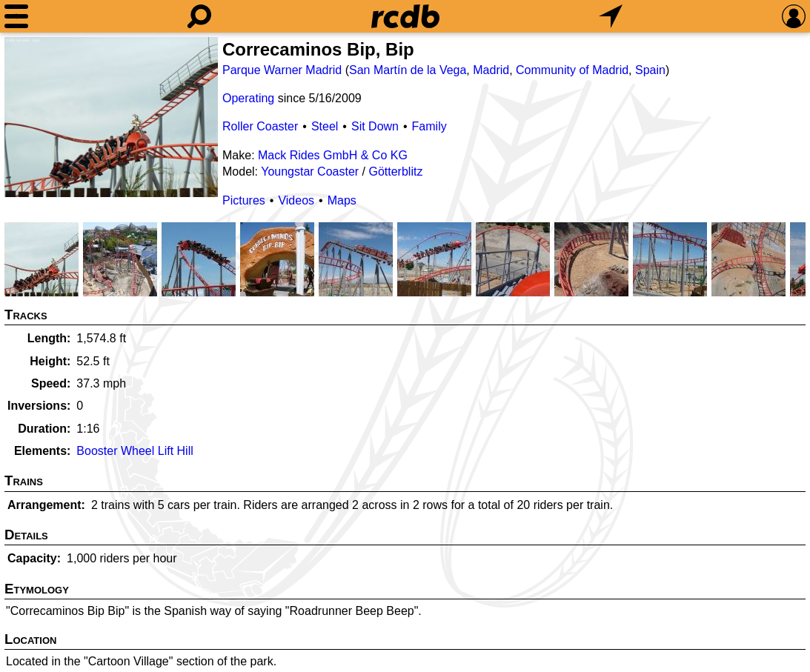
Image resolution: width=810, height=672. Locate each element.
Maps (342, 200)
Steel (325, 126)
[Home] (405, 16)
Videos (296, 200)
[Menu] (16, 16)
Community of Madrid (572, 70)
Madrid (491, 70)
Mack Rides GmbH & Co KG (333, 155)
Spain (650, 70)
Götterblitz (395, 172)
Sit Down (375, 126)
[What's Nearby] (611, 16)
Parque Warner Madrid (282, 70)
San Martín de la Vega (408, 70)
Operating (248, 98)
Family (429, 126)
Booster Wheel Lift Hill (135, 451)
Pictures (244, 200)
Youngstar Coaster (310, 172)
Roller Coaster (260, 126)
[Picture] (111, 117)
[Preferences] (794, 16)
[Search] (199, 16)
